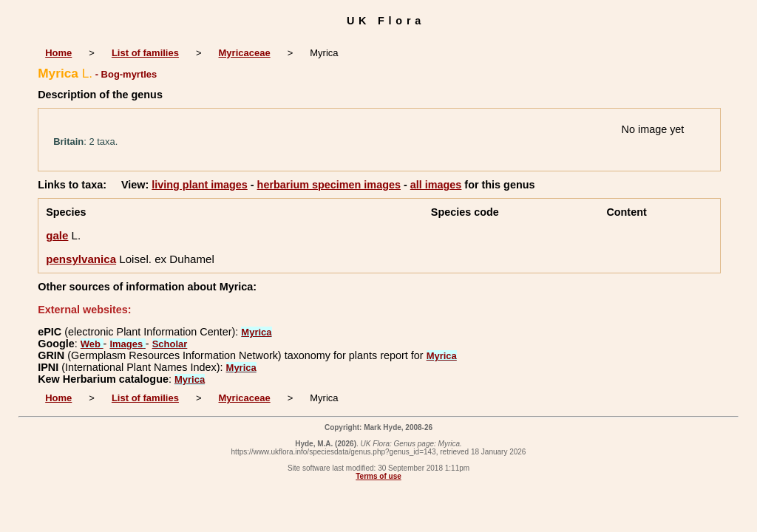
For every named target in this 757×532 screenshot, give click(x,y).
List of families (145, 53)
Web (92, 344)
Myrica (256, 332)
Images (127, 344)
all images (436, 185)
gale (57, 235)
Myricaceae (245, 53)
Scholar (170, 344)
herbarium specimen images (329, 185)
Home (58, 53)
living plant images (200, 185)
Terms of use (378, 476)
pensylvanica (81, 259)
